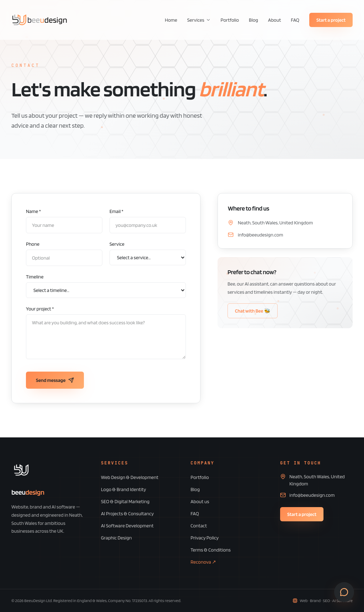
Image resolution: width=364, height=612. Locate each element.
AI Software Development (127, 526)
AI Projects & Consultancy (127, 513)
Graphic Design (116, 538)
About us (200, 501)
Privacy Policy (205, 538)
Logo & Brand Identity (124, 489)
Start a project (331, 20)
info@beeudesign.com (260, 235)
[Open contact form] (344, 592)
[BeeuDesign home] (39, 20)
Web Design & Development (130, 477)
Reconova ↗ (203, 562)
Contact (199, 526)
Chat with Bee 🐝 (253, 311)
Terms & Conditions (211, 550)
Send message (55, 380)
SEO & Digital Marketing (125, 501)
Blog (253, 20)
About (274, 20)
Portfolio (230, 20)
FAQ (295, 20)
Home (171, 20)
